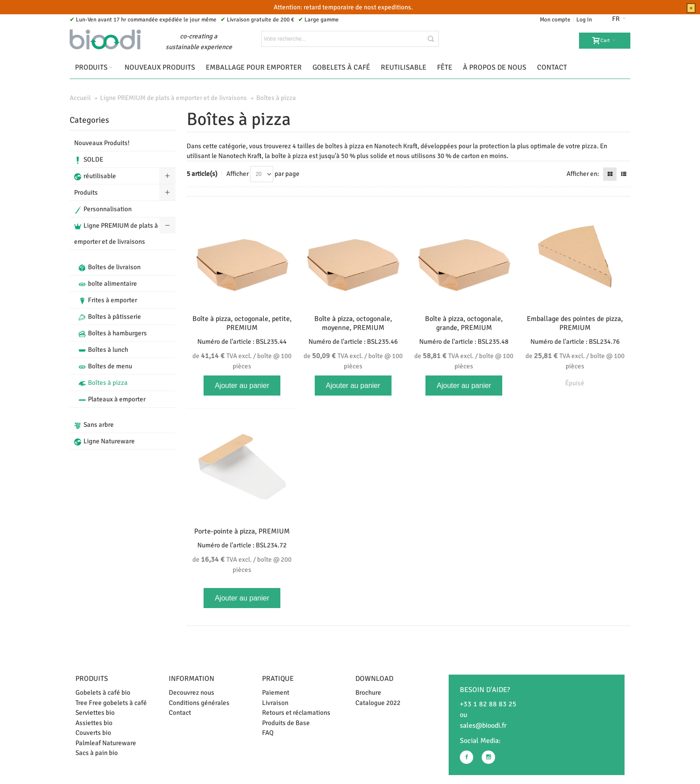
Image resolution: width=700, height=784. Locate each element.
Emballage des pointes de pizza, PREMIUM (575, 323)
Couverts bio (93, 733)
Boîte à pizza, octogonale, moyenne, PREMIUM (353, 323)
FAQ (268, 733)
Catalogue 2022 (378, 703)
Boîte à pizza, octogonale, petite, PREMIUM (242, 323)
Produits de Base (286, 723)
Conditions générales (199, 703)
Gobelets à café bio (103, 692)
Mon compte (555, 20)
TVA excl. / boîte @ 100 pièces (242, 361)
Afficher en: (583, 174)
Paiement (276, 692)
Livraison (275, 703)
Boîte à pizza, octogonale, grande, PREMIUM (464, 323)
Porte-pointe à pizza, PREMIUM (242, 531)
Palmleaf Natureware (106, 743)
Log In (584, 20)
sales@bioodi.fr (483, 726)
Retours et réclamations (296, 713)
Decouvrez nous (192, 692)
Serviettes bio (95, 713)
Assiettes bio (94, 723)
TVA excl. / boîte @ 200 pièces (242, 564)
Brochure (368, 692)
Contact (180, 713)
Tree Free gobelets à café (111, 703)
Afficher (237, 174)
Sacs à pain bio (97, 753)
